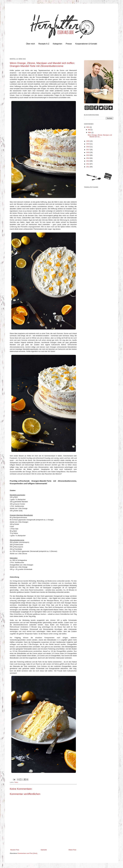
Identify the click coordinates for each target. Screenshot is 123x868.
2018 (88, 147)
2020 (88, 141)
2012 (88, 164)
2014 (88, 158)
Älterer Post (72, 850)
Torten (16, 782)
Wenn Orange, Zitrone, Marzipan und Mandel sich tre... (100, 136)
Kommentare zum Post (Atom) (27, 853)
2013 (88, 161)
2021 (88, 127)
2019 (88, 144)
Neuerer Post (15, 850)
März (90, 132)
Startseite (44, 850)
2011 (88, 167)
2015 (88, 155)
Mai (89, 130)
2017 (88, 150)
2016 (88, 152)
